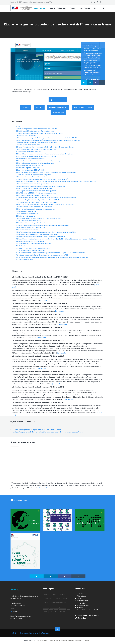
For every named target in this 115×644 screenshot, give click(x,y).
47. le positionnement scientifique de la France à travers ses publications (41, 237)
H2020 (46, 603)
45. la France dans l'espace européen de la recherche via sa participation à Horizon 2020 (46, 232)
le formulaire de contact (47, 488)
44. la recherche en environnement (28, 230)
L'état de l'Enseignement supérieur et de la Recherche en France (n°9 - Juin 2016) (39, 290)
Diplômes (62, 594)
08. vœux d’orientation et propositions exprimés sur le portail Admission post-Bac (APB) (46, 147)
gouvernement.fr (69, 640)
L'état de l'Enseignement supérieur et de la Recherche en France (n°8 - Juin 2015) (39, 303)
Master (46, 607)
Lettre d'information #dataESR (88, 610)
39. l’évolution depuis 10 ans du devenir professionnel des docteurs (39, 218)
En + (96, 8)
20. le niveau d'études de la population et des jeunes (33, 175)
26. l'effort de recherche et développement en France (34, 188)
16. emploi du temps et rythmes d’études (30, 165)
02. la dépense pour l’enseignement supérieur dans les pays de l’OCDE (39, 133)
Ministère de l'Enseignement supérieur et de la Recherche (30, 633)
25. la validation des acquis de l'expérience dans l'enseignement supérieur (41, 186)
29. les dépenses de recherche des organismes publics (34, 195)
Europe (65, 598)
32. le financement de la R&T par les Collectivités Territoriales (37, 202)
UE (68, 611)
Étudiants (57, 598)
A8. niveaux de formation (25, 260)
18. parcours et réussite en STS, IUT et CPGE (31, 170)
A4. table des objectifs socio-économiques (31, 250)
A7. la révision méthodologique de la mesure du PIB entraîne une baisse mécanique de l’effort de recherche (52, 257)
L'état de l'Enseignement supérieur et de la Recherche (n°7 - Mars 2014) (36, 314)
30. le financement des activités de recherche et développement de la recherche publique (46, 197)
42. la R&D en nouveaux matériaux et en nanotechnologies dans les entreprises (42, 225)
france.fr (88, 640)
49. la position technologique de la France (30, 241)
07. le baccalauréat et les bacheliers (28, 145)
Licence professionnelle (58, 603)
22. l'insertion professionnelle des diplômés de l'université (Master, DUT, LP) (42, 179)
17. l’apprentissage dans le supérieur (28, 168)
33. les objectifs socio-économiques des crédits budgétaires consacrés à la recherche (45, 204)
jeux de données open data (58, 107)
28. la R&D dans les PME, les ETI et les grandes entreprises (36, 193)
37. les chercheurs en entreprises (27, 214)
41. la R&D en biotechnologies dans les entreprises (33, 223)
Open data (81, 603)
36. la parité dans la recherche (26, 211)
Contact (80, 607)
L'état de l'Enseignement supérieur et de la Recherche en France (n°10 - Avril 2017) (40, 277)
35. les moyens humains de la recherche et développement (36, 209)
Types (74, 8)
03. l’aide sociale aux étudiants (26, 135)
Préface (19, 126)
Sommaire (26, 107)
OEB (45, 611)
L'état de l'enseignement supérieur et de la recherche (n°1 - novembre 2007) (38, 402)
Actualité (39, 107)
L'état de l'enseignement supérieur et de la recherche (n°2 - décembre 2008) (38, 387)
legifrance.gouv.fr (56, 640)
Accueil (53, 8)
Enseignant (47, 598)
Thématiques (63, 8)
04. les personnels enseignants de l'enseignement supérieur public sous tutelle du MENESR (47, 138)
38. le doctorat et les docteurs (26, 216)
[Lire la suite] (45, 300)
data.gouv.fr (80, 640)
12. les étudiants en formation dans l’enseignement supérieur (36, 156)
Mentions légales (83, 605)
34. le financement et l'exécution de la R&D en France (34, 207)
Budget (54, 594)
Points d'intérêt (85, 8)
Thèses (62, 611)
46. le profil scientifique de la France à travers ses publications (37, 234)
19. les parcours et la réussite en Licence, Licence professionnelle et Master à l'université (46, 172)
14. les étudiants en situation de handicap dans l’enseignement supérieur (40, 161)
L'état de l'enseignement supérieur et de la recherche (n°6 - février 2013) (37, 327)
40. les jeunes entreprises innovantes (28, 220)
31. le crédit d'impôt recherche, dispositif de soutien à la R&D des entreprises (42, 200)
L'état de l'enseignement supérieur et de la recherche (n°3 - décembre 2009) (38, 371)
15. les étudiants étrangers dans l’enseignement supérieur (35, 163)
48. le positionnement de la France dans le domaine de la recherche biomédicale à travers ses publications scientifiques (56, 239)
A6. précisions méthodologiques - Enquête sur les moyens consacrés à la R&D (42, 255)
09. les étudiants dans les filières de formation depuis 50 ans (36, 149)
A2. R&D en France (22, 246)
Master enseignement (58, 607)
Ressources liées (58, 113)
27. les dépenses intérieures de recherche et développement (36, 191)
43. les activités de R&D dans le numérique (30, 227)
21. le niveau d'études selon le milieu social (30, 177)
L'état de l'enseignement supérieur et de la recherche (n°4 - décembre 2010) (38, 356)
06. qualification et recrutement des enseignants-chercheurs (36, 142)
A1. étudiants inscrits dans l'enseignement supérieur (34, 243)
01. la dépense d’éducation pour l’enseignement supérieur (35, 131)
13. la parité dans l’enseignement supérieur (30, 158)
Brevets (46, 594)
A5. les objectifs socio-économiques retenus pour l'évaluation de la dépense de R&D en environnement (51, 253)
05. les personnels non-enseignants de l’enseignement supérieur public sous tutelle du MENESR (48, 140)
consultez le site (58, 100)
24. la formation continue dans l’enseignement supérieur (35, 184)
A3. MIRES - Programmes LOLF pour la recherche (33, 248)
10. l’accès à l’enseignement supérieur (29, 151)
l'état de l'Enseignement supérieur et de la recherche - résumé (37, 129)
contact (15, 611)
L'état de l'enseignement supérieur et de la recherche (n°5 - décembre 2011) (38, 341)
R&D (51, 611)
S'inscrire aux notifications (83, 107)
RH (56, 611)
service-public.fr (43, 640)
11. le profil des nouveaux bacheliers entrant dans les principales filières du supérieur (45, 154)
